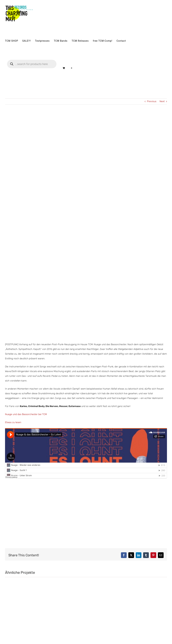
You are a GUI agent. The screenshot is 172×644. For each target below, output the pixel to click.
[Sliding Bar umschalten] (72, 68)
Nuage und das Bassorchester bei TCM (26, 414)
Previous (152, 101)
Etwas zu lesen (13, 422)
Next (162, 101)
